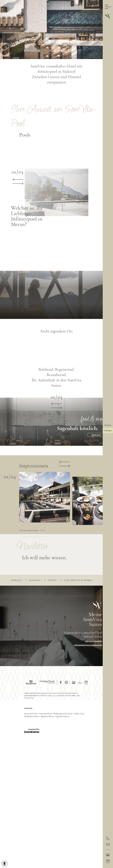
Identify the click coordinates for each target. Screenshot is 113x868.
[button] (4, 864)
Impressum (35, 693)
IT (12, 6)
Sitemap (43, 696)
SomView (30, 537)
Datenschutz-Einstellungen (65, 693)
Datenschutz (46, 693)
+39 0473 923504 (93, 641)
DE (6, 6)
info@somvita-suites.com (88, 645)
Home (24, 537)
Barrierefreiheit (32, 696)
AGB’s (50, 696)
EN (17, 6)
